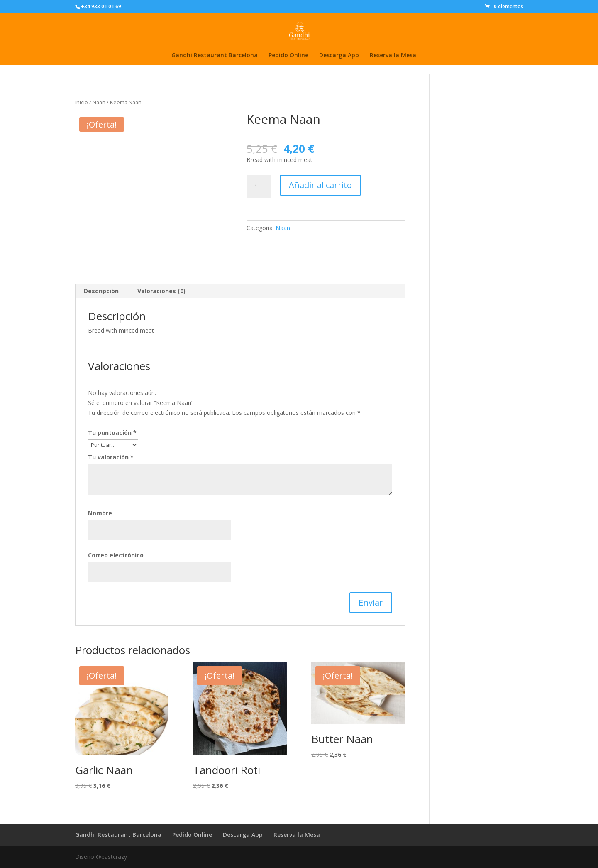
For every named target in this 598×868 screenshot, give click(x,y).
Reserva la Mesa (393, 56)
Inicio (82, 102)
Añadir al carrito (320, 185)
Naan (99, 102)
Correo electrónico (116, 555)
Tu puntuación (112, 433)
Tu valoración (111, 457)
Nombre (100, 513)
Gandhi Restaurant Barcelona (215, 56)
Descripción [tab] (101, 291)
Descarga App (339, 56)
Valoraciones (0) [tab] (161, 291)
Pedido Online (288, 56)
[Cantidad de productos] (259, 186)
